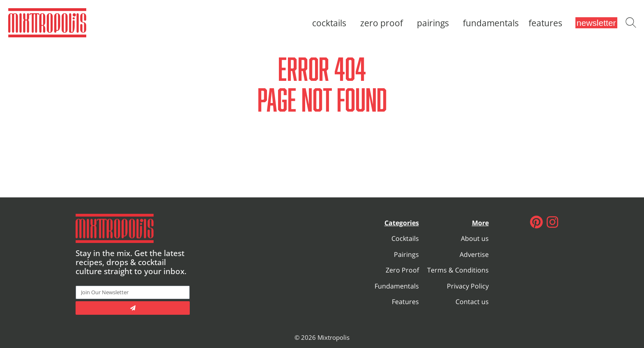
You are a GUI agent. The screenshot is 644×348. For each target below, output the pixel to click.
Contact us (472, 302)
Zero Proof (384, 23)
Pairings (435, 23)
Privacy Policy (468, 286)
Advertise (474, 254)
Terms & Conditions (458, 270)
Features (545, 23)
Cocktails (331, 23)
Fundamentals (491, 23)
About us (475, 238)
